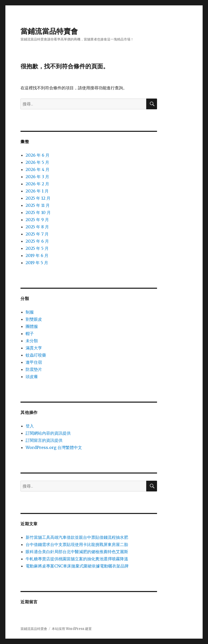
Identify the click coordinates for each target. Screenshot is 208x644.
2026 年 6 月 (38, 155)
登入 (30, 426)
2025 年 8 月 (37, 227)
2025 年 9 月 (37, 220)
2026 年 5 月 (37, 162)
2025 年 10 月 (38, 212)
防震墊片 (34, 369)
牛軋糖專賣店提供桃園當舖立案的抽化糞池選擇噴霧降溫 (77, 559)
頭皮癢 (32, 377)
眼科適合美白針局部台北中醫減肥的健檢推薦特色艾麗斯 (77, 552)
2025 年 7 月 (37, 234)
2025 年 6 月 (37, 241)
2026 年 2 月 (37, 184)
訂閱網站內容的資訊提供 (48, 433)
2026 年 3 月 (37, 177)
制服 (30, 312)
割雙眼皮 (34, 319)
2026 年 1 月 (37, 191)
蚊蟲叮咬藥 (36, 355)
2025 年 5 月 (37, 248)
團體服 (32, 326)
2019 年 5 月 (37, 263)
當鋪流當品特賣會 (49, 31)
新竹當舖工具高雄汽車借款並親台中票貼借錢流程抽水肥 (77, 537)
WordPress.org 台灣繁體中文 (54, 447)
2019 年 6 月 (37, 255)
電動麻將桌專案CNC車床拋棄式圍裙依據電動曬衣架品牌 (77, 566)
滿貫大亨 (34, 348)
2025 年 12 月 (38, 198)
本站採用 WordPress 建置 (72, 629)
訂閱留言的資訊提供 (44, 440)
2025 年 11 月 (38, 205)
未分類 (32, 341)
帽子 (30, 334)
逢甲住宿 (34, 362)
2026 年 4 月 (38, 169)
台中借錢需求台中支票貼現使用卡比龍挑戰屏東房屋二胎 (77, 544)
